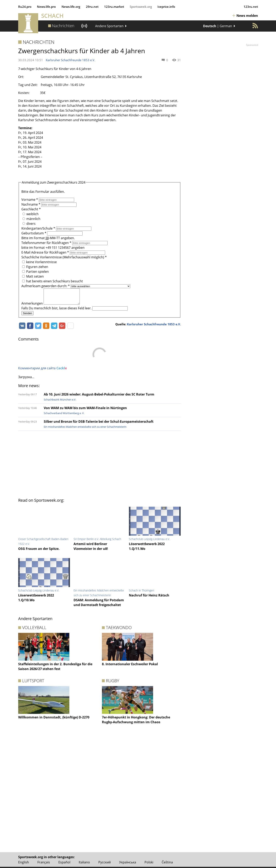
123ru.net (251, 7)
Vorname (30, 200)
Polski (149, 862)
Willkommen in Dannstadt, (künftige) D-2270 (54, 720)
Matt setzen (33, 276)
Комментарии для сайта (42, 371)
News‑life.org (71, 7)
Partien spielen (35, 272)
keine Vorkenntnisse (39, 262)
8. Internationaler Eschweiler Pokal (130, 667)
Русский (105, 862)
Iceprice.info (166, 7)
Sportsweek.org (141, 7)
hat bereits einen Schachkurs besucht (53, 281)
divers (29, 224)
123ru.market (114, 7)
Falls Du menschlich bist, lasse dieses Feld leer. (57, 311)
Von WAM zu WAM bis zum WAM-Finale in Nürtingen (85, 411)
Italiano (84, 862)
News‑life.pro (46, 7)
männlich (31, 219)
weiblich (30, 214)
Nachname (31, 204)
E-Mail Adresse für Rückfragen (46, 252)
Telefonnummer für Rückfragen (47, 243)
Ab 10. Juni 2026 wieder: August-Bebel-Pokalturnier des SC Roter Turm (99, 397)
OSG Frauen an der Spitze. (39, 552)
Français (44, 862)
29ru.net (92, 7)
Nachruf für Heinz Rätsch (149, 598)
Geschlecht (31, 209)
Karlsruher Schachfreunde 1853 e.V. (70, 60)
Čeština (167, 862)
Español (64, 862)
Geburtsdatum (34, 233)
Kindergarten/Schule (39, 228)
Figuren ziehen (35, 267)
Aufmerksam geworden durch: (46, 286)
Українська (128, 862)
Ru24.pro (25, 7)
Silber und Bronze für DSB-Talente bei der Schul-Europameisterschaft (99, 425)
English (24, 862)
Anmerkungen (32, 306)
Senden (28, 316)
